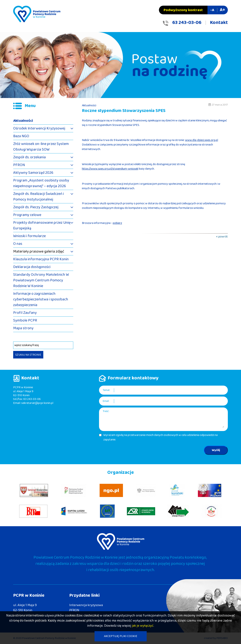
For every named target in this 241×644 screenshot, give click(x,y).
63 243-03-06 (187, 23)
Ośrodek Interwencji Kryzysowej (39, 128)
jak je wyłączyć (143, 626)
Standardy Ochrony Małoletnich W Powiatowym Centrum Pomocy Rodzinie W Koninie (41, 280)
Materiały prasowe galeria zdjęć (39, 251)
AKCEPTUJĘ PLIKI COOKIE (121, 636)
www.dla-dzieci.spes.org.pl (202, 140)
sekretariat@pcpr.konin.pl (37, 403)
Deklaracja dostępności (32, 267)
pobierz (117, 223)
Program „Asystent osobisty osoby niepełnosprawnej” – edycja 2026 (41, 183)
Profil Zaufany (25, 313)
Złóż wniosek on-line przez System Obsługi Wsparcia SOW (41, 147)
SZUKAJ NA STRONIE (28, 355)
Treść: (106, 411)
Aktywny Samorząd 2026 (33, 173)
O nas (18, 244)
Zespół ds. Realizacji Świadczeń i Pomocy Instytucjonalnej (39, 197)
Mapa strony (23, 328)
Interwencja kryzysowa (86, 605)
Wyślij (216, 450)
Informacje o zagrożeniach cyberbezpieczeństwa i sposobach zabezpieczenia (41, 299)
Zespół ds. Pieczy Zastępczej (36, 207)
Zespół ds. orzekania (29, 157)
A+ (222, 10)
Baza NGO (21, 136)
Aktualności (23, 121)
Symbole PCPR (25, 320)
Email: (106, 401)
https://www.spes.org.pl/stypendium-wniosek (110, 169)
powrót (223, 237)
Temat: (106, 390)
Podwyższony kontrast (183, 10)
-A (212, 10)
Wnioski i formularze (29, 236)
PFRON (19, 165)
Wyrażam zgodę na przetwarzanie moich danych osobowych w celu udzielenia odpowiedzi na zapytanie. (161, 437)
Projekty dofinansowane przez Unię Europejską (42, 225)
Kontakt (219, 23)
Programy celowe (27, 215)
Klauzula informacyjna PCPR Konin (41, 259)
